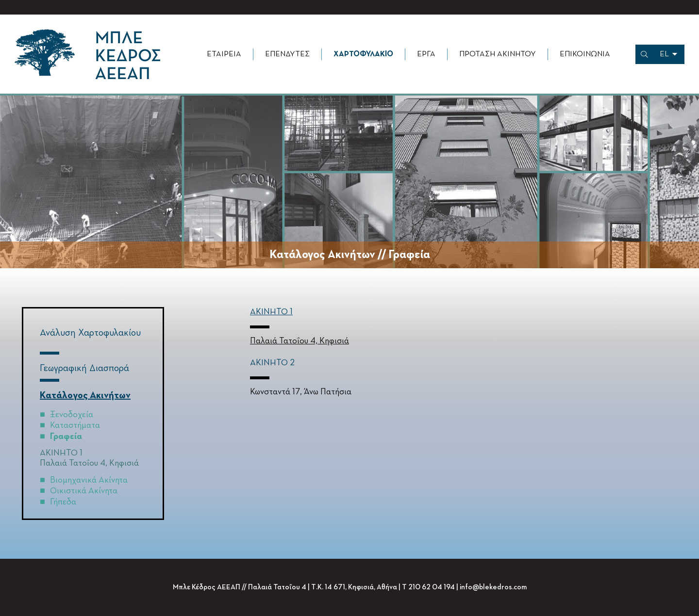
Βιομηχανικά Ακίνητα (89, 480)
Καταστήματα (75, 425)
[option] (349, 183)
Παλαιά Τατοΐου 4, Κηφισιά (89, 463)
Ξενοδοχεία (72, 415)
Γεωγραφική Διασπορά (84, 368)
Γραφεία (66, 437)
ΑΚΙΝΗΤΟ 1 (271, 312)
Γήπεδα (63, 502)
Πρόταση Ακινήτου (498, 54)
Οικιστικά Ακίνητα (84, 491)
